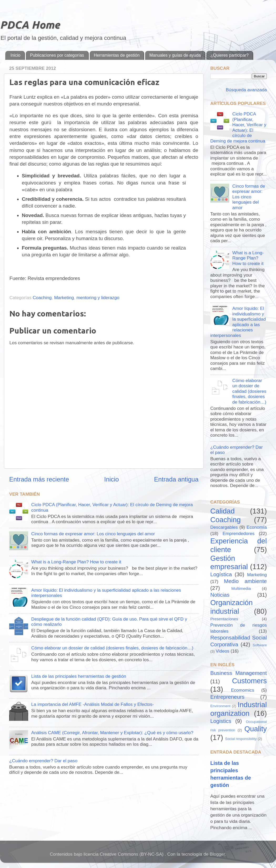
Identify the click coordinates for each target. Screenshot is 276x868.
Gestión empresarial (229, 563)
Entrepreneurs (227, 697)
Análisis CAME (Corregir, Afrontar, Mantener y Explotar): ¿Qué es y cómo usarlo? (112, 733)
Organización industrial (231, 607)
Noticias (220, 595)
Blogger (217, 854)
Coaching (42, 298)
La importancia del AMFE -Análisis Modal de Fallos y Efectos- (93, 704)
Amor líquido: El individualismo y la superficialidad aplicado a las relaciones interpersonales (238, 322)
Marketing (64, 298)
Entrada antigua (176, 479)
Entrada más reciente (39, 479)
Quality (256, 729)
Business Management (239, 673)
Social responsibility (241, 739)
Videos (223, 651)
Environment (220, 706)
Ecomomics (243, 690)
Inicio (15, 55)
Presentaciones (224, 619)
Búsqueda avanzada (246, 90)
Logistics (221, 721)
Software (260, 645)
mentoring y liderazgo (98, 298)
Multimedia (241, 588)
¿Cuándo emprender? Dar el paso (43, 761)
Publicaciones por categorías (57, 55)
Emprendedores (239, 534)
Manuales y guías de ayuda (175, 55)
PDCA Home (30, 25)
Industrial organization (239, 709)
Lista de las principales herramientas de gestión (79, 676)
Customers (249, 681)
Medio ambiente (245, 581)
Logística (221, 574)
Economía (257, 527)
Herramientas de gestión (117, 55)
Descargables (224, 527)
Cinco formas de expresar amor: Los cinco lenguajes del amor (93, 534)
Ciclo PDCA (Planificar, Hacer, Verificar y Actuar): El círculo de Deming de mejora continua (238, 128)
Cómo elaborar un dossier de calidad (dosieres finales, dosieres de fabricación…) (112, 648)
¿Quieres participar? (230, 55)
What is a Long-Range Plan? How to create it (76, 562)
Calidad (223, 511)
